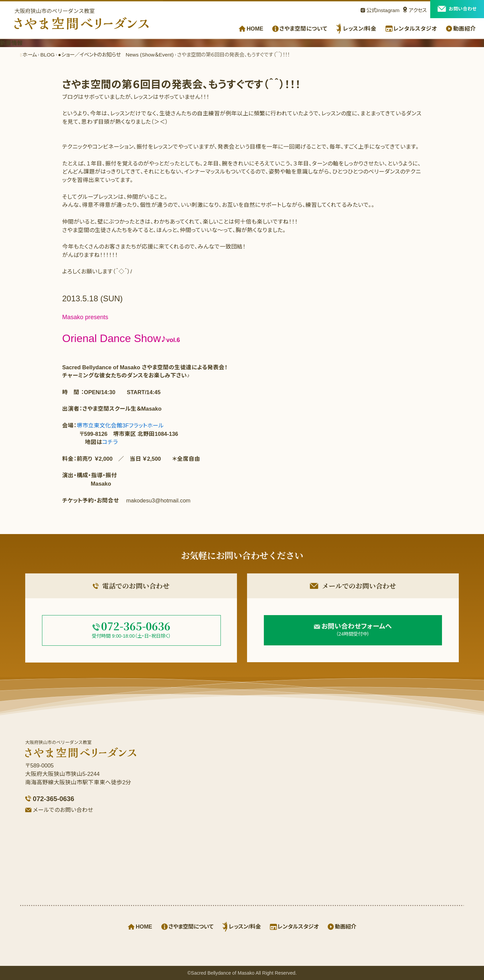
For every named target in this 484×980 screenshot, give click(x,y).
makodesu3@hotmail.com (158, 500)
